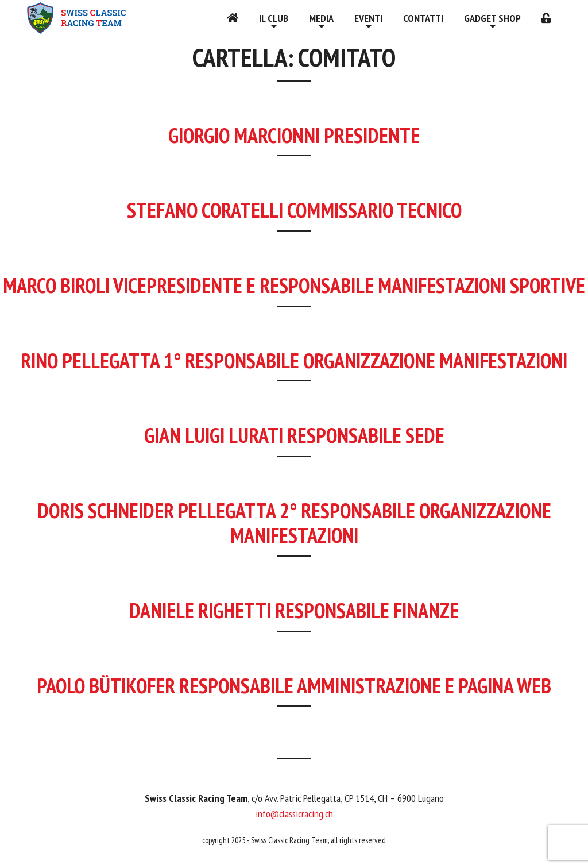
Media (321, 18)
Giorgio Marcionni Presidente (294, 135)
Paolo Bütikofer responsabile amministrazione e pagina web (294, 686)
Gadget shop (492, 18)
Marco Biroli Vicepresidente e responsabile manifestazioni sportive (294, 285)
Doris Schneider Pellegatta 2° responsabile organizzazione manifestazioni (294, 523)
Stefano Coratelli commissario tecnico (294, 210)
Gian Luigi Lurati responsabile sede (294, 435)
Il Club (274, 18)
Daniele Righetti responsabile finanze (294, 610)
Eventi (368, 18)
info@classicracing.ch (294, 814)
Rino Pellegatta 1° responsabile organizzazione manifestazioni (294, 360)
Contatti (423, 18)
